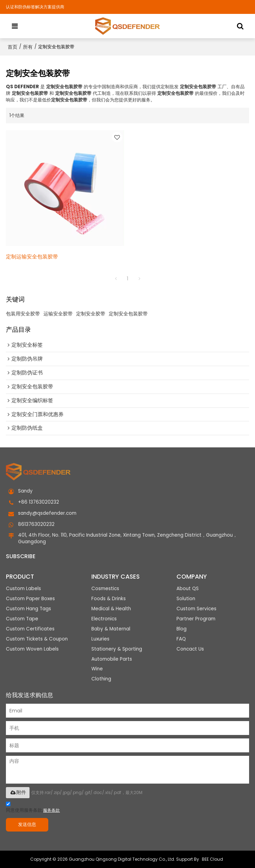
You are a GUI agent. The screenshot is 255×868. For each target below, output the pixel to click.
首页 (13, 47)
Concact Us (190, 649)
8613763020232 (36, 524)
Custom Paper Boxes (30, 599)
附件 (18, 792)
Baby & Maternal (111, 629)
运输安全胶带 (58, 314)
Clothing (101, 679)
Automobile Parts (112, 659)
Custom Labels (23, 589)
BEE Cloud (212, 859)
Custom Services (196, 609)
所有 (28, 47)
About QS (188, 589)
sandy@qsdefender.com (47, 513)
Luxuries (100, 639)
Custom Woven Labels (32, 649)
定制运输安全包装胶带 (32, 257)
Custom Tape (22, 619)
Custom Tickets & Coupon (37, 639)
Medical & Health (111, 609)
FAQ (181, 639)
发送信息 (27, 824)
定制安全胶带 (91, 314)
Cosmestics (105, 589)
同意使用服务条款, (33, 808)
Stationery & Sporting (117, 649)
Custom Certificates (30, 629)
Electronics (104, 619)
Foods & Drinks (109, 599)
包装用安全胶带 (23, 314)
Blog (182, 629)
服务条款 (51, 810)
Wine (97, 669)
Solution (186, 599)
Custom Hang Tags (28, 609)
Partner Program (196, 619)
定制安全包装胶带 (128, 314)
